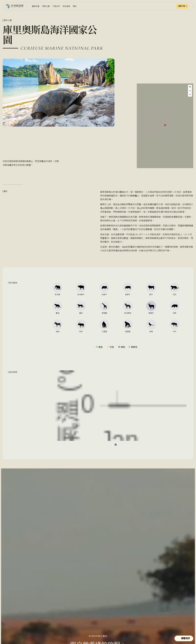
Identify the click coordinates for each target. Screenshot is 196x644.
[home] (14, 6)
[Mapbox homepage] (144, 166)
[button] (36, 6)
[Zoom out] (190, 91)
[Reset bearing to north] (190, 95)
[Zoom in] (190, 87)
